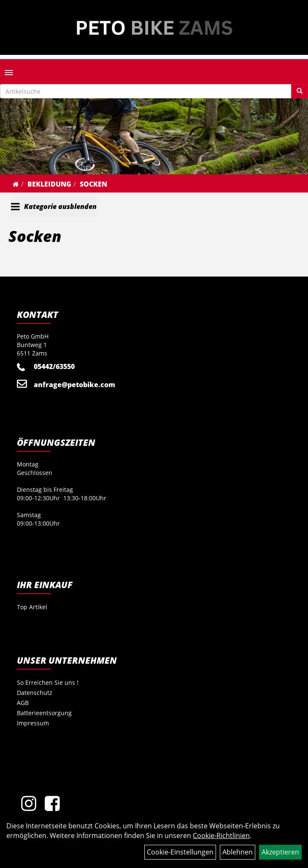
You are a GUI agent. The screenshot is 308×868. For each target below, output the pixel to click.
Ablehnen (238, 852)
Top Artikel (32, 607)
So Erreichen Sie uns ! (48, 682)
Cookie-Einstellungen (180, 852)
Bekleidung (49, 184)
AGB (23, 703)
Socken (93, 184)
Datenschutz (35, 693)
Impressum (33, 723)
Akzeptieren (280, 852)
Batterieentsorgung (44, 713)
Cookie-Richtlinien (221, 835)
